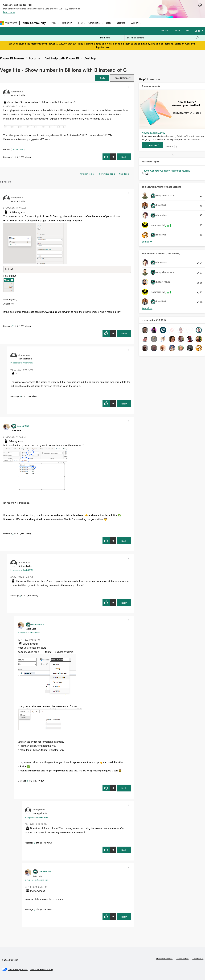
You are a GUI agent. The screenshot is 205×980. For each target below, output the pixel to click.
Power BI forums (12, 58)
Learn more (9, 12)
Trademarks (198, 959)
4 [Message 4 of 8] (27, 781)
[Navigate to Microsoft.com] (9, 23)
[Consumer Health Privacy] (42, 970)
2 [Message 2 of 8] (13, 534)
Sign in (177, 31)
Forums (53, 23)
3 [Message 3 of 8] (20, 596)
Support (135, 23)
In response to (22, 363)
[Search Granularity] (111, 38)
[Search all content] (163, 38)
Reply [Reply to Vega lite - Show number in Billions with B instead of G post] (124, 157)
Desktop (90, 58)
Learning (121, 23)
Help (187, 31)
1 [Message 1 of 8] (13, 157)
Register (165, 31)
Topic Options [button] (121, 78)
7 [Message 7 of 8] (13, 326)
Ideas (80, 23)
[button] (102, 78)
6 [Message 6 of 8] (35, 909)
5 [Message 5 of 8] (35, 843)
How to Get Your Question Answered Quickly (166, 171)
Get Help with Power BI (62, 58)
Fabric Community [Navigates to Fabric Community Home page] (34, 23)
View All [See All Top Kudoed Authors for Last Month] (147, 308)
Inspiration (67, 23)
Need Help (18, 150)
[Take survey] (152, 145)
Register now (102, 47)
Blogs (109, 23)
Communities (94, 23)
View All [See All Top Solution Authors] (147, 242)
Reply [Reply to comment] (124, 334)
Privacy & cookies (164, 959)
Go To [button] (197, 31)
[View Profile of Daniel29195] (23, 426)
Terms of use (182, 959)
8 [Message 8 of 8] (20, 396)
